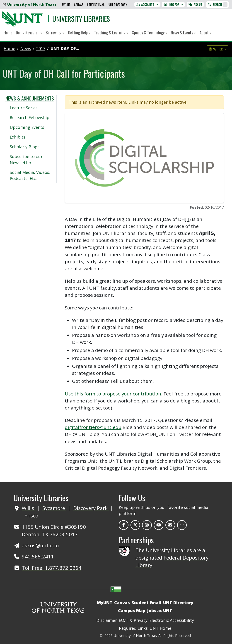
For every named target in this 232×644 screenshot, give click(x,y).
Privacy (141, 620)
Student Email (96, 5)
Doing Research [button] (29, 33)
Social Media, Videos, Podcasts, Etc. (30, 175)
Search (217, 5)
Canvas (79, 5)
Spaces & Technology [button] (150, 33)
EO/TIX (125, 620)
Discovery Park (91, 508)
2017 (41, 48)
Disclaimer (107, 620)
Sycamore (54, 508)
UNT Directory (118, 5)
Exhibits (18, 137)
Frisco (31, 515)
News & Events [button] (183, 33)
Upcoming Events (27, 127)
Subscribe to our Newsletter (26, 159)
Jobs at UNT (160, 610)
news (26, 48)
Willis (29, 508)
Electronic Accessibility (172, 620)
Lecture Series (24, 108)
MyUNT (66, 5)
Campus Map (132, 610)
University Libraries (81, 19)
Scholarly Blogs (25, 147)
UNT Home (160, 628)
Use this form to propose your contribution (113, 394)
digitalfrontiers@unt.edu (93, 427)
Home (8, 33)
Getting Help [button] (79, 33)
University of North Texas (30, 4)
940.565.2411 (38, 556)
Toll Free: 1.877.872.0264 (52, 568)
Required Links (133, 628)
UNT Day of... (65, 48)
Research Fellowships (31, 117)
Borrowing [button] (55, 33)
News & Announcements (30, 98)
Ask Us (195, 5)
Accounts (145, 5)
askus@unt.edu (40, 545)
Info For (171, 5)
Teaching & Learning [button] (111, 33)
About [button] (205, 33)
